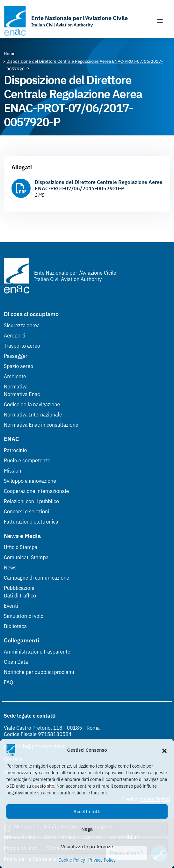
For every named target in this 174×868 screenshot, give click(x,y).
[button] (164, 750)
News (10, 568)
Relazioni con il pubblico (31, 501)
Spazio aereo (18, 366)
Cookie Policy (72, 860)
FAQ (9, 682)
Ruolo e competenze (27, 460)
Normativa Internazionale (33, 415)
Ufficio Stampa (21, 547)
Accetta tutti (87, 811)
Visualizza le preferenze (87, 846)
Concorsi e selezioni (26, 511)
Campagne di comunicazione (36, 578)
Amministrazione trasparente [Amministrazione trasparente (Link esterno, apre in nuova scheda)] (37, 652)
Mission (13, 471)
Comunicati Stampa (26, 557)
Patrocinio (15, 450)
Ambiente (15, 376)
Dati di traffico (20, 596)
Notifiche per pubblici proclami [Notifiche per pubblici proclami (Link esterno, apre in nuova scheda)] (39, 672)
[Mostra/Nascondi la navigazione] (160, 21)
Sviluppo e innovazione (30, 481)
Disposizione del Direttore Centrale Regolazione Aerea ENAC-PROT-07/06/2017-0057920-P (99, 185)
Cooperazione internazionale (36, 491)
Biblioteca (15, 626)
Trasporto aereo (22, 346)
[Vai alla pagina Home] (10, 54)
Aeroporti (15, 336)
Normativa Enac (22, 394)
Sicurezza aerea (22, 325)
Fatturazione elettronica (31, 522)
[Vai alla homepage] (66, 21)
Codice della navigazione (32, 404)
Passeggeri (16, 356)
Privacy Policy (102, 860)
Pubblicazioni (19, 588)
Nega (87, 829)
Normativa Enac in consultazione (41, 425)
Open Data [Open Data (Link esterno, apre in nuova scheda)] (16, 662)
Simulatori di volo (24, 616)
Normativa (16, 387)
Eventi (11, 606)
